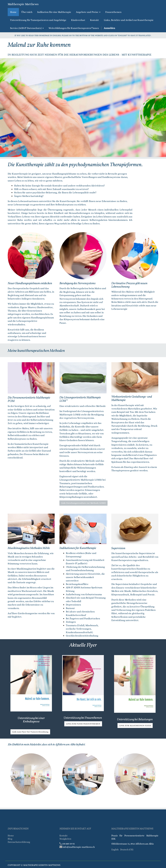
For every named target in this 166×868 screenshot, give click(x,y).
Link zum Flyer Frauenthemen (83, 724)
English (115, 850)
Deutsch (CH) (127, 850)
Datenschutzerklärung (19, 842)
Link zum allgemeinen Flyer (135, 726)
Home (11, 836)
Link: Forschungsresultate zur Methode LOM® (83, 503)
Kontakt (63, 836)
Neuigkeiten (65, 839)
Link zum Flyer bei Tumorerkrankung (30, 732)
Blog (10, 839)
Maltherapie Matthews (23, 4)
